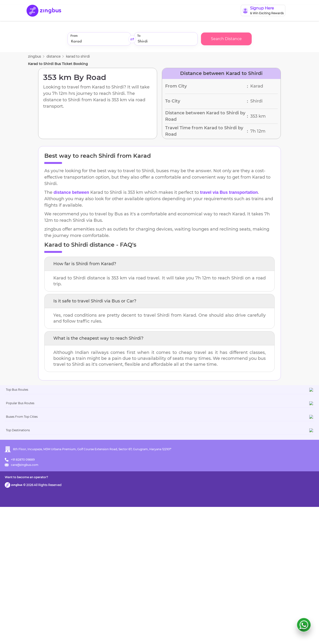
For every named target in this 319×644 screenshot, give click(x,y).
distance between (71, 192)
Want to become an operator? (194, 633)
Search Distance (226, 39)
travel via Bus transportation (229, 192)
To (139, 36)
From (74, 36)
